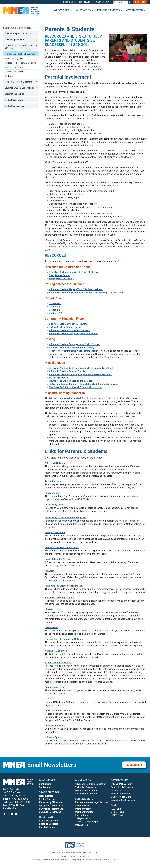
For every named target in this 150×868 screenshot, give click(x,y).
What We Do (83, 10)
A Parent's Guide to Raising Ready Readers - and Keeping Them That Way (86, 293)
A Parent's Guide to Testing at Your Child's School (74, 344)
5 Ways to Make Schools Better (65, 327)
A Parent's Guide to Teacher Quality (67, 371)
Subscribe (133, 765)
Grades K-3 (55, 303)
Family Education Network (58, 559)
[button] (127, 64)
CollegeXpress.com (55, 532)
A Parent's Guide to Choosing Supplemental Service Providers (81, 374)
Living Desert (52, 627)
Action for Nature (54, 481)
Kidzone (49, 609)
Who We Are (62, 10)
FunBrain (49, 571)
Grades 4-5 (55, 307)
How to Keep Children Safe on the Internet (70, 381)
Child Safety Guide (54, 505)
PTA (47, 699)
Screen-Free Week (59, 378)
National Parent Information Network (64, 639)
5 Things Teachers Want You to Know (68, 324)
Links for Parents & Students (82, 451)
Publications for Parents (57, 711)
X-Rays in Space (53, 737)
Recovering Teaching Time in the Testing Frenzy (73, 351)
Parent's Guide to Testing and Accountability (72, 348)
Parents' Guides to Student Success (67, 422)
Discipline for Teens (59, 275)
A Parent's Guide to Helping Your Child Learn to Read (76, 289)
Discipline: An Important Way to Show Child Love (74, 272)
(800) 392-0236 (22, 802)
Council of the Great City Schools (62, 547)
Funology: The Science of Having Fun (64, 586)
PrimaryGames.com (55, 687)
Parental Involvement (72, 77)
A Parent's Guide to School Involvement (69, 330)
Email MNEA (10, 808)
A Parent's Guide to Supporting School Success (73, 333)
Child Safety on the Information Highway (65, 518)
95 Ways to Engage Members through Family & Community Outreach (84, 384)
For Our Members (108, 10)
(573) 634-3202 (20, 799)
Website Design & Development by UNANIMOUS (105, 860)
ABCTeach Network (55, 463)
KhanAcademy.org (58, 438)
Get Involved (135, 10)
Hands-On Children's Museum (60, 598)
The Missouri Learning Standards (62, 398)
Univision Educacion (55, 726)
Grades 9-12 (56, 313)
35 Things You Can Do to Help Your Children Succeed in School (81, 368)
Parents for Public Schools (58, 663)
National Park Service (56, 651)
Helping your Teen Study (62, 279)
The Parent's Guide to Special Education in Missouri (76, 387)
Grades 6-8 (55, 310)
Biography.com (52, 493)
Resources (55, 255)
